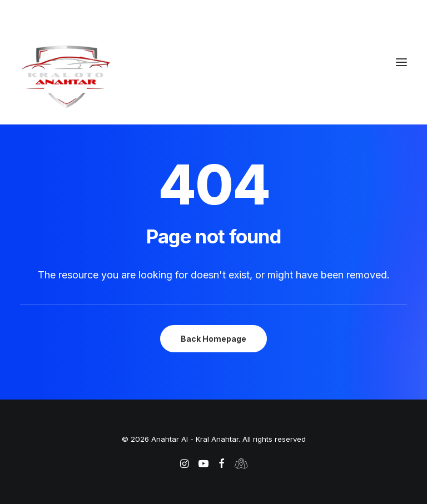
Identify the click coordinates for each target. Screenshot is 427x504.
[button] (401, 62)
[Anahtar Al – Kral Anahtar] (213, 76)
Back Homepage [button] (213, 339)
